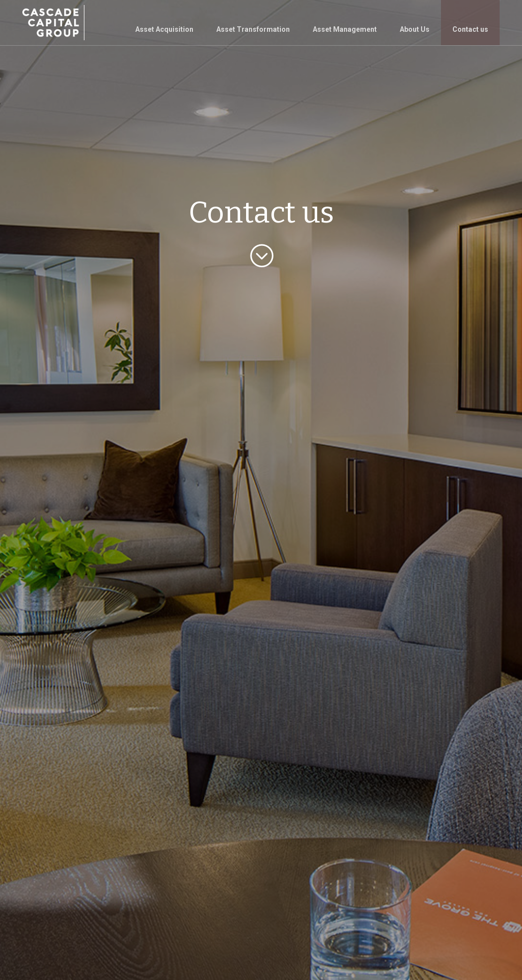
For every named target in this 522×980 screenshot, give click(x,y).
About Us (415, 29)
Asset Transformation (253, 29)
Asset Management (345, 29)
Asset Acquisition (164, 29)
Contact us (470, 29)
